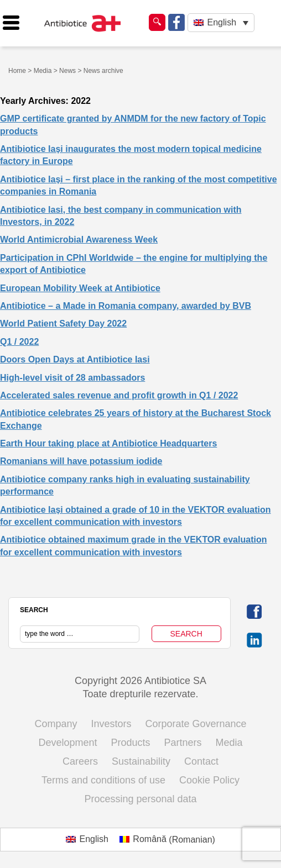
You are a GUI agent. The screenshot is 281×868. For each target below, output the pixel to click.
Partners (183, 743)
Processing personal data (140, 799)
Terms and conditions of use (103, 780)
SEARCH (34, 610)
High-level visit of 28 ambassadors (72, 378)
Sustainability (141, 761)
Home (17, 71)
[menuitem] (221, 23)
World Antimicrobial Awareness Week (79, 240)
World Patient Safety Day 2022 (63, 323)
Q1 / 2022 (19, 342)
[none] (221, 23)
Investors (111, 724)
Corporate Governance (196, 724)
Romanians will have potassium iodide (81, 461)
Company (56, 724)
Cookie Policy (209, 780)
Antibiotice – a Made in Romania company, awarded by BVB (126, 306)
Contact (201, 761)
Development (67, 743)
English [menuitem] (222, 22)
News (67, 71)
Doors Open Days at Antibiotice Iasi (75, 359)
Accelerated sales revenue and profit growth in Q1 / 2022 (119, 395)
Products (130, 743)
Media (43, 71)
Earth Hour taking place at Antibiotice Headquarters (108, 443)
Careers (80, 761)
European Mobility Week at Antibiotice (80, 288)
